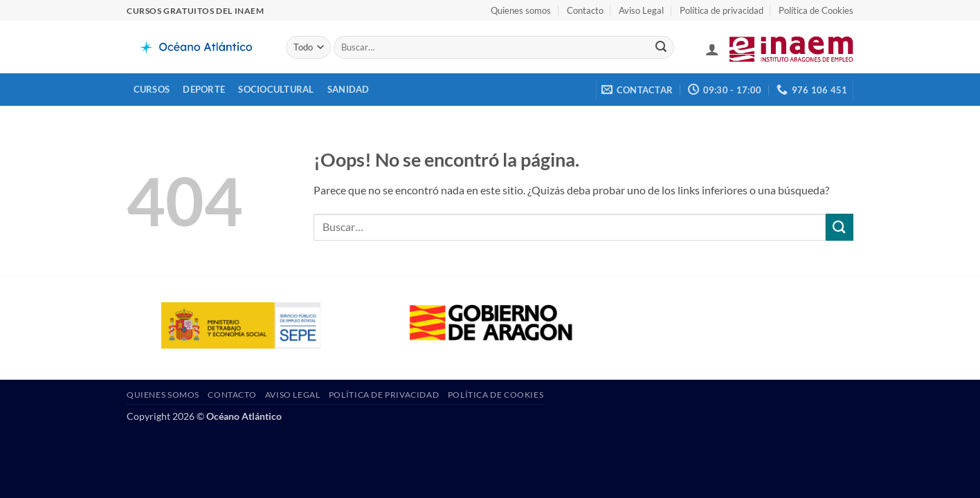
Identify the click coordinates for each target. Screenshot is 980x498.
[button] (712, 49)
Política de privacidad (722, 10)
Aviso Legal (641, 10)
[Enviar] (661, 48)
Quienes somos (521, 10)
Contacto (585, 10)
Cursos (152, 89)
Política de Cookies (816, 10)
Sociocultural (276, 89)
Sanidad (348, 89)
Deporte (204, 89)
